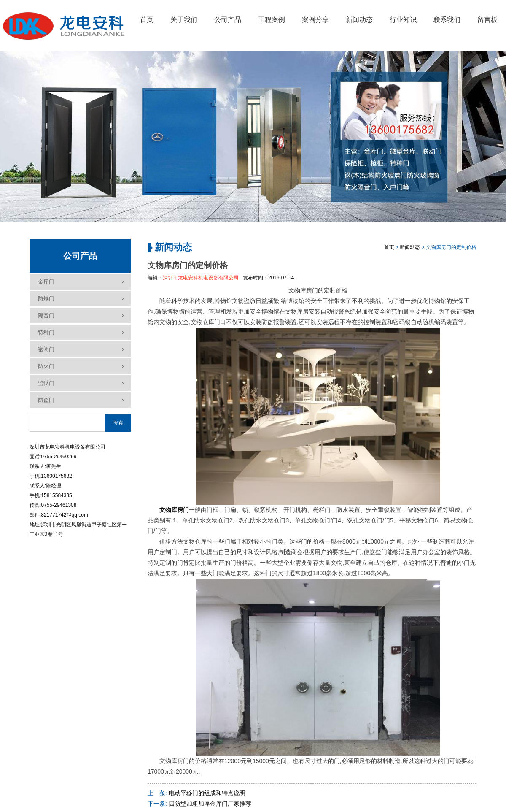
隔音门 (46, 315)
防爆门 (46, 299)
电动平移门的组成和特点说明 (207, 793)
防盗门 (46, 400)
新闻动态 (359, 20)
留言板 (487, 20)
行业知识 (403, 20)
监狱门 (46, 383)
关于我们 (184, 20)
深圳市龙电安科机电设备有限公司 (201, 278)
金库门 (46, 282)
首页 (147, 20)
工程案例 (272, 20)
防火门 (46, 366)
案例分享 (315, 20)
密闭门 (46, 349)
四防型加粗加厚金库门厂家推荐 (210, 804)
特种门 (46, 332)
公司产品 (228, 20)
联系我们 (447, 20)
